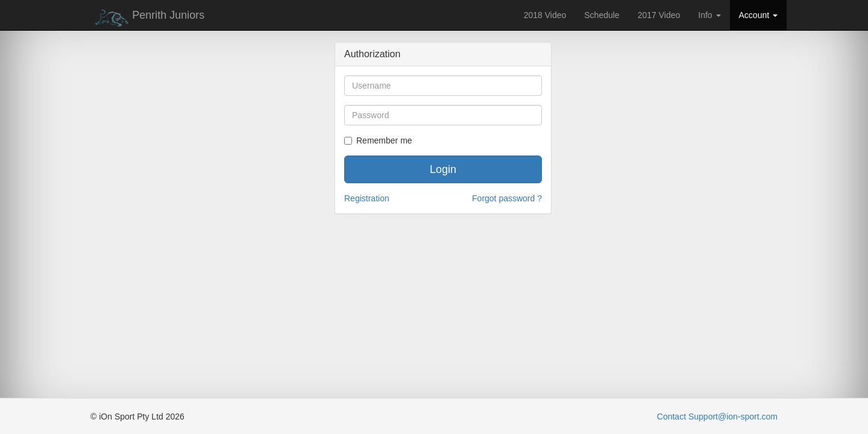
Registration (367, 198)
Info (709, 15)
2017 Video (659, 15)
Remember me (378, 140)
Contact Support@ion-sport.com (717, 417)
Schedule (602, 15)
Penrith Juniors (147, 18)
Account (758, 15)
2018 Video (545, 15)
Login (443, 169)
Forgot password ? (507, 198)
